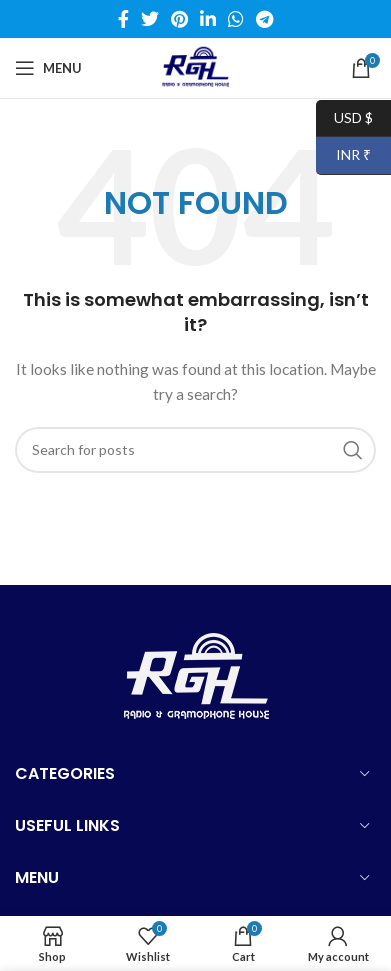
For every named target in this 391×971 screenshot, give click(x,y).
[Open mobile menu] (48, 68)
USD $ (344, 118)
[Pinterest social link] (179, 19)
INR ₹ (343, 155)
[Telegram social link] (264, 19)
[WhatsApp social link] (236, 19)
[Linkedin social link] (208, 19)
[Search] (195, 450)
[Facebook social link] (123, 19)
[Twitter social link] (150, 19)
